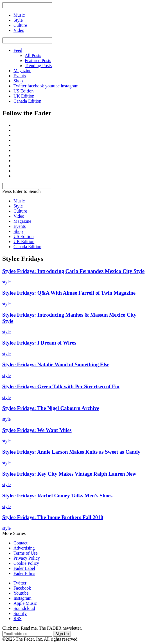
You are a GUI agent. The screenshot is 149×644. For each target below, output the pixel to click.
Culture (20, 211)
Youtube (21, 593)
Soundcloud (24, 608)
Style (18, 206)
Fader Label (24, 568)
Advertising (24, 548)
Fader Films (24, 573)
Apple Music (25, 603)
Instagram (22, 598)
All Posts (33, 55)
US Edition (24, 91)
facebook (36, 86)
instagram (70, 86)
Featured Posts (38, 60)
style (6, 282)
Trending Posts (38, 66)
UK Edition (24, 96)
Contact (21, 543)
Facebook (22, 588)
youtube (53, 86)
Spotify (20, 613)
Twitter (20, 86)
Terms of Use (26, 553)
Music (19, 201)
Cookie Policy (26, 563)
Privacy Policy (27, 558)
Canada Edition (27, 101)
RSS (17, 618)
